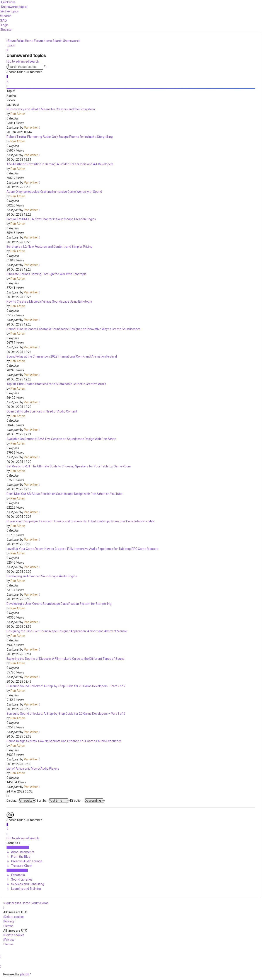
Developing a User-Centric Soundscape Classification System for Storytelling (59, 604)
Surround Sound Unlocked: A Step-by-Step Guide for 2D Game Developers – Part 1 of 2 (66, 714)
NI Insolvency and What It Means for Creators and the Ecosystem (51, 109)
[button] (7, 86)
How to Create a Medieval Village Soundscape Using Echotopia (49, 302)
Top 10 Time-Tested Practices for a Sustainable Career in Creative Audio (56, 384)
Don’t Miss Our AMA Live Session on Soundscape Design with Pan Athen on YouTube (65, 494)
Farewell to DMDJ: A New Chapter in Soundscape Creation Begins (51, 219)
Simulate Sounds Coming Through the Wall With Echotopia (47, 274)
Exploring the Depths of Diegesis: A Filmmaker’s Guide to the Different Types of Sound (65, 659)
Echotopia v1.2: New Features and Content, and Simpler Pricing (49, 247)
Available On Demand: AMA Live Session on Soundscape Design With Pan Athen (61, 439)
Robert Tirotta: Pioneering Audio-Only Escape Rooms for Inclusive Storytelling (60, 137)
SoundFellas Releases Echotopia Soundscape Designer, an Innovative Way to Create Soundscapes (74, 329)
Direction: (87, 801)
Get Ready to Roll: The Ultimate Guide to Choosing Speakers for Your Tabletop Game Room (69, 466)
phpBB (25, 974)
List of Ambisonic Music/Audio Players (33, 769)
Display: (21, 801)
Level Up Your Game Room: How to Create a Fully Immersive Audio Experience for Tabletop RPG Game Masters (82, 549)
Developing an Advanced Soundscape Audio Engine (42, 576)
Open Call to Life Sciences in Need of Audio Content (42, 411)
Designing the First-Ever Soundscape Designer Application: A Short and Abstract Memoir (67, 631)
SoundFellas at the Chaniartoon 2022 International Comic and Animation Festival (62, 356)
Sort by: (53, 801)
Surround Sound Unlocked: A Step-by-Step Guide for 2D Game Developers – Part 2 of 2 (66, 686)
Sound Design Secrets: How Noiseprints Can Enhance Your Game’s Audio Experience (64, 741)
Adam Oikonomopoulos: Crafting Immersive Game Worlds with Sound (54, 192)
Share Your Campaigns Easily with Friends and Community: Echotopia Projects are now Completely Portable (80, 521)
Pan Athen (18, 114)
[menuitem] (14, 7)
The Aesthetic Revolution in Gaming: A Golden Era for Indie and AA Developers (60, 164)
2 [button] (7, 81)
